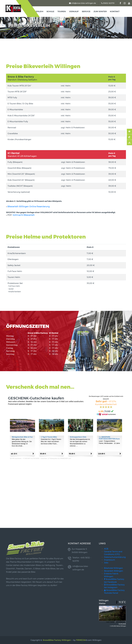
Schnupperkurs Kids (78, 437)
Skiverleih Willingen (114, 571)
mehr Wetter (110, 622)
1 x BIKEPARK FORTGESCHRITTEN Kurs (109, 438)
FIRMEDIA (81, 640)
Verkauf (74, 12)
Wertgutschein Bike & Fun (22, 437)
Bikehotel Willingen (113, 568)
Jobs (106, 563)
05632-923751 (108, 3)
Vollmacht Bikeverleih (24, 215)
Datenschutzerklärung (115, 557)
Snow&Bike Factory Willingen (57, 640)
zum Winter (100, 12)
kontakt (115, 12)
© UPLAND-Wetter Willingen (118, 626)
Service (86, 12)
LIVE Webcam (120, 622)
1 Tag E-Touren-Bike (49, 437)
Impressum (110, 560)
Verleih (39, 12)
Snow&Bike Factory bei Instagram (114, 586)
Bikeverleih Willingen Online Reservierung (29, 207)
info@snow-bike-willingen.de (82, 3)
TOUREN (62, 12)
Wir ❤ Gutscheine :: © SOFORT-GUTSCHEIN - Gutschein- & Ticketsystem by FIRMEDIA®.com (40, 458)
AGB (106, 549)
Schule (51, 12)
